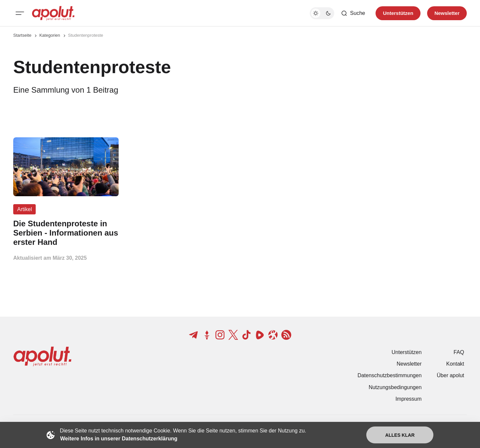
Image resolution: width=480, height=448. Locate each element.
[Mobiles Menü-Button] (20, 13)
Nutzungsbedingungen (395, 387)
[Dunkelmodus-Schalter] (322, 13)
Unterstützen (407, 352)
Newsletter (409, 364)
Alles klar (400, 435)
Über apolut (450, 375)
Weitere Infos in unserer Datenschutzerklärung (119, 439)
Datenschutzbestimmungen (389, 375)
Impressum (408, 399)
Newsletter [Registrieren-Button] (447, 13)
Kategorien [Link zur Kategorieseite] (50, 35)
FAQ (459, 352)
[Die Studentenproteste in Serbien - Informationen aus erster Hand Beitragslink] (66, 233)
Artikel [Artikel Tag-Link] (24, 209)
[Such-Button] (353, 13)
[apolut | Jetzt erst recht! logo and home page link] (53, 13)
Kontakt (455, 364)
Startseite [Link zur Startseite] (22, 35)
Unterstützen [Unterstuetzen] (398, 13)
